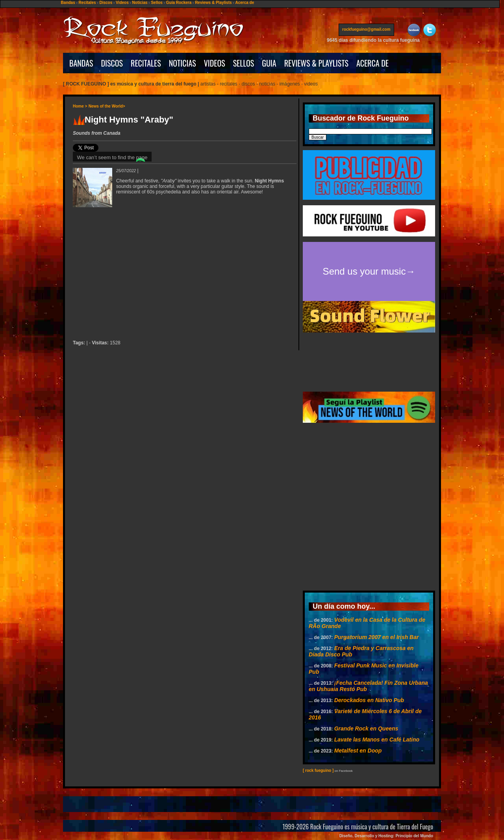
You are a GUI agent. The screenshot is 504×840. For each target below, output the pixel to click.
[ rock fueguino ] (318, 770)
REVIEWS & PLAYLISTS (316, 63)
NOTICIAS (183, 63)
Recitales (87, 3)
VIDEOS (215, 63)
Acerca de (245, 3)
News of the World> (107, 106)
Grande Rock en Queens (366, 728)
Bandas (68, 3)
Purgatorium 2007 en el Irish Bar (377, 637)
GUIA (269, 63)
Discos (106, 3)
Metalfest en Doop (358, 751)
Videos (122, 3)
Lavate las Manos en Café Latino (377, 740)
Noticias (140, 3)
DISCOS (112, 63)
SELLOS (244, 63)
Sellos (157, 3)
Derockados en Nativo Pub (369, 700)
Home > (80, 106)
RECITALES (146, 63)
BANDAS (81, 63)
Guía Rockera (179, 3)
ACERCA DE (372, 63)
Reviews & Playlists (213, 3)
